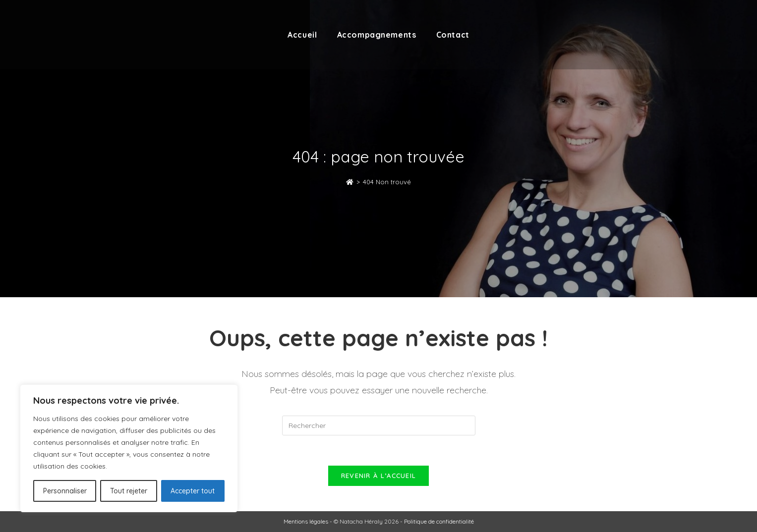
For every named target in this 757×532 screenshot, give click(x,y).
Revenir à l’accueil (379, 476)
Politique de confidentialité (439, 521)
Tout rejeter (129, 491)
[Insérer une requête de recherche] (379, 426)
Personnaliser (65, 491)
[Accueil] (350, 182)
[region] (129, 448)
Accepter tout (193, 491)
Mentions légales (306, 521)
